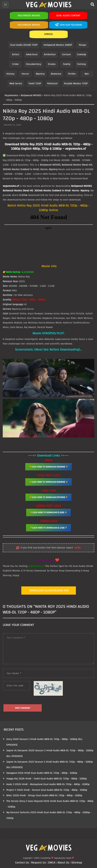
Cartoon (66, 54)
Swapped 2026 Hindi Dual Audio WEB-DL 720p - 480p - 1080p (42, 773)
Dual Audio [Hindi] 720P (24, 45)
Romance (56, 74)
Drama (52, 64)
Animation (50, 54)
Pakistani (52, 84)
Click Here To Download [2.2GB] (49, 528)
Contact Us (22, 863)
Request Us (38, 863)
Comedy (81, 54)
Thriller (72, 74)
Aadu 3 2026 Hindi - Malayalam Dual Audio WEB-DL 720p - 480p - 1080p (48, 784)
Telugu (82, 45)
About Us (63, 863)
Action (16, 54)
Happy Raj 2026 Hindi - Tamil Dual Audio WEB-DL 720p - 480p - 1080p (47, 779)
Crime (15, 64)
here (78, 548)
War (87, 74)
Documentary (34, 64)
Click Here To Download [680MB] (48, 482)
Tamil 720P (35, 84)
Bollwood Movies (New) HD (18, 191)
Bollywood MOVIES (81, 186)
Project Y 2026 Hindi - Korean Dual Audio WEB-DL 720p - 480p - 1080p (47, 790)
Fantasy (82, 64)
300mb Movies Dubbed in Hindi (53, 191)
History (10, 74)
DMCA (52, 863)
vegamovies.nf (11, 186)
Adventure (32, 54)
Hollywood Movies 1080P (58, 45)
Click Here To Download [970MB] (49, 497)
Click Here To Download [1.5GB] (48, 512)
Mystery (40, 74)
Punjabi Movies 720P (76, 84)
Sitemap (77, 863)
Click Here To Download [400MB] (48, 467)
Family (67, 64)
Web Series (16, 84)
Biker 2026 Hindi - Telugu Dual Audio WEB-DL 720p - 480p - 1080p (44, 795)
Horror (25, 74)
